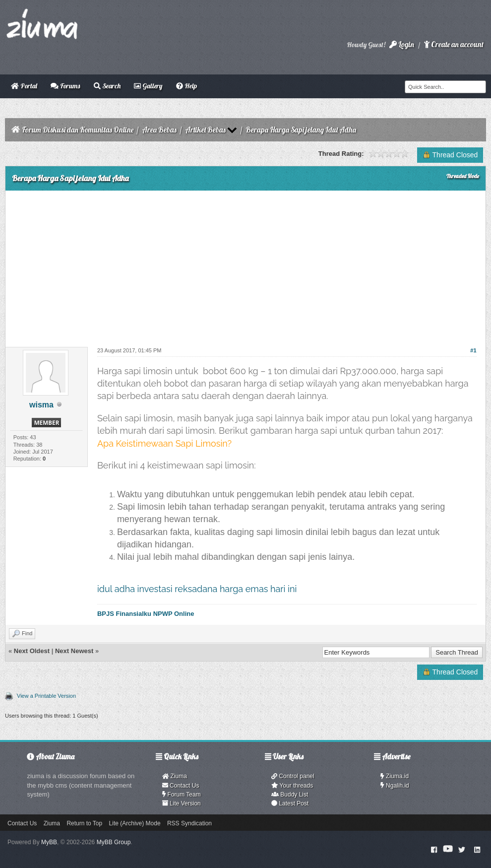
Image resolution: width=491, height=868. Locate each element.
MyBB (49, 842)
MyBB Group (114, 842)
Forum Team (182, 795)
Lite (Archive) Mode (135, 823)
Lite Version (182, 803)
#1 (473, 350)
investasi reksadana (178, 589)
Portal (24, 86)
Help (186, 86)
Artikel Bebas (205, 130)
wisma (41, 405)
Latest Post (290, 803)
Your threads (292, 786)
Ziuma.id (395, 776)
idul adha (116, 589)
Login (402, 44)
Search (107, 86)
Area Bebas (159, 130)
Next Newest (74, 651)
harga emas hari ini (258, 589)
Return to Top (84, 823)
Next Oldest (32, 651)
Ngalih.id (395, 786)
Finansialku (133, 614)
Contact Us (181, 786)
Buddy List (290, 795)
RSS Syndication (189, 823)
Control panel (293, 776)
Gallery (148, 86)
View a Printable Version (46, 696)
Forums (65, 86)
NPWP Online (174, 614)
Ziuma (175, 776)
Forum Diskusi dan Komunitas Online (78, 130)
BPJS (106, 614)
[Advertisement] (245, 265)
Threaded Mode (463, 176)
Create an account (454, 44)
